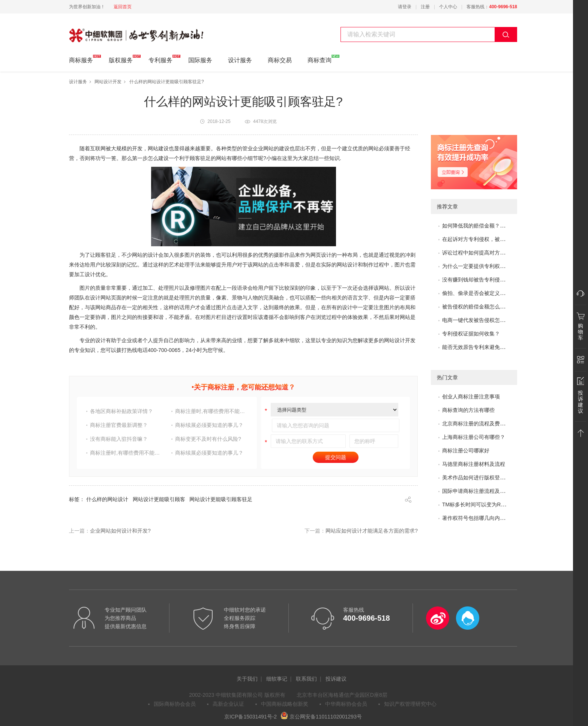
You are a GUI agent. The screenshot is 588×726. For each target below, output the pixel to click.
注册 (425, 7)
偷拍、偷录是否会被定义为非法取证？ (487, 293)
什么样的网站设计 (107, 499)
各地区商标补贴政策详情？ (121, 411)
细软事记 (277, 679)
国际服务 (200, 60)
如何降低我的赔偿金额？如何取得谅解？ (489, 226)
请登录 (405, 7)
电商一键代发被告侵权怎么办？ (479, 320)
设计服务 (240, 60)
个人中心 (448, 7)
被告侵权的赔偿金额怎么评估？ (479, 307)
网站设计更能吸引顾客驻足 (221, 499)
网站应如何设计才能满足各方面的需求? (372, 531)
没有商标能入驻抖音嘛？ (119, 439)
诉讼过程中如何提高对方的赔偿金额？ (487, 253)
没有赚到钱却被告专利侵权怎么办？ (484, 280)
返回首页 (123, 7)
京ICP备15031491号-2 (250, 717)
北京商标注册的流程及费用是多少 (481, 424)
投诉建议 (336, 679)
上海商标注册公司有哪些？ (474, 437)
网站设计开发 (108, 82)
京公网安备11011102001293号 (321, 717)
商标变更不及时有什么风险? (208, 439)
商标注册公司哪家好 (466, 451)
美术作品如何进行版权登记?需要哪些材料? (492, 478)
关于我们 (247, 679)
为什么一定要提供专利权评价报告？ (484, 266)
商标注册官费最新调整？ (119, 425)
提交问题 (336, 457)
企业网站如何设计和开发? (120, 531)
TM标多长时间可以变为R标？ (477, 504)
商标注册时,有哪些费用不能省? (211, 411)
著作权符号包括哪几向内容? (475, 518)
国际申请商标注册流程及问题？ (479, 491)
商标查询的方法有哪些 (468, 410)
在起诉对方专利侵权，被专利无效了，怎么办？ (497, 239)
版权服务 (121, 59)
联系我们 (306, 679)
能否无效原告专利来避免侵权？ (479, 347)
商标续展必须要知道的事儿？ (209, 425)
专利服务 (160, 59)
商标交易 (280, 60)
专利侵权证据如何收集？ (471, 334)
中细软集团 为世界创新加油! (107, 31)
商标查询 (319, 59)
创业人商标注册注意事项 (471, 397)
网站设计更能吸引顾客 (159, 499)
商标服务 (81, 59)
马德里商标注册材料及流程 (474, 464)
